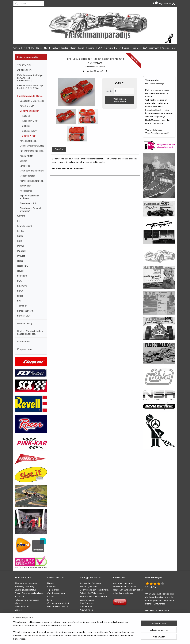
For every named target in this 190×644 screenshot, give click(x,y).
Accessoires (26, 191)
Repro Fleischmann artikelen (29, 197)
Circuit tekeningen (56, 593)
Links (50, 600)
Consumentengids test (58, 603)
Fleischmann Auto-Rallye (30, 96)
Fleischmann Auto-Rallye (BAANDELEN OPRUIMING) (30, 78)
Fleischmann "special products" (30, 209)
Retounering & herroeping (27, 600)
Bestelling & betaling (24, 586)
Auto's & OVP (27, 106)
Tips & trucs (53, 590)
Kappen (26, 116)
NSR (46, 48)
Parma (21, 246)
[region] (75, 632)
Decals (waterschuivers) (32, 146)
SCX (100, 48)
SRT (19, 301)
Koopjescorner (169, 48)
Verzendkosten (22, 606)
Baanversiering (25, 323)
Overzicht (59, 149)
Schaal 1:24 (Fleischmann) (92, 593)
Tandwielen (25, 186)
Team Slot (136, 48)
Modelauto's (24, 341)
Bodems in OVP (30, 131)
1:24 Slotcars (86, 606)
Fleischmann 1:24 (28, 203)
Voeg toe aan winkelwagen (120, 100)
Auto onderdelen (28, 141)
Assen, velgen (26, 156)
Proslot (64, 48)
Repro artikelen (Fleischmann (93, 596)
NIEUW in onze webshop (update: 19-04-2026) (30, 87)
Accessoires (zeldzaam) (91, 583)
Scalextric (91, 48)
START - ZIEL (24, 65)
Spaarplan (19, 596)
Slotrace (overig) (26, 311)
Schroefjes (25, 166)
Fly (24, 48)
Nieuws (51, 583)
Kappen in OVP (30, 121)
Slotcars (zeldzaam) (89, 586)
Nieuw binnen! (87, 610)
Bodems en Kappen (29, 111)
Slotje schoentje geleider (32, 171)
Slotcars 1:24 (24, 316)
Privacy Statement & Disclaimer (29, 593)
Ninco (39, 48)
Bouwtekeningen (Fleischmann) (95, 590)
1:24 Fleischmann (151, 48)
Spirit (126, 48)
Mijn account (167, 4)
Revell (81, 48)
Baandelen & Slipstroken (32, 101)
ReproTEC (23, 266)
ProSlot (21, 256)
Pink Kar (55, 48)
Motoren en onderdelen (32, 181)
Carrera (17, 48)
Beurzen (51, 596)
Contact (19, 610)
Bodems (26, 126)
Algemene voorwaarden (26, 583)
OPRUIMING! (25, 70)
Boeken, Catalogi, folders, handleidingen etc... (30, 332)
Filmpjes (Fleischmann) (58, 606)
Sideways (109, 48)
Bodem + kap (29, 136)
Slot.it (119, 48)
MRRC (31, 48)
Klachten (19, 603)
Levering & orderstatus (25, 590)
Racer (73, 48)
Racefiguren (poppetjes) (32, 151)
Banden (23, 161)
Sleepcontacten (27, 176)
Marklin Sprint (25, 226)
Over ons (52, 586)
